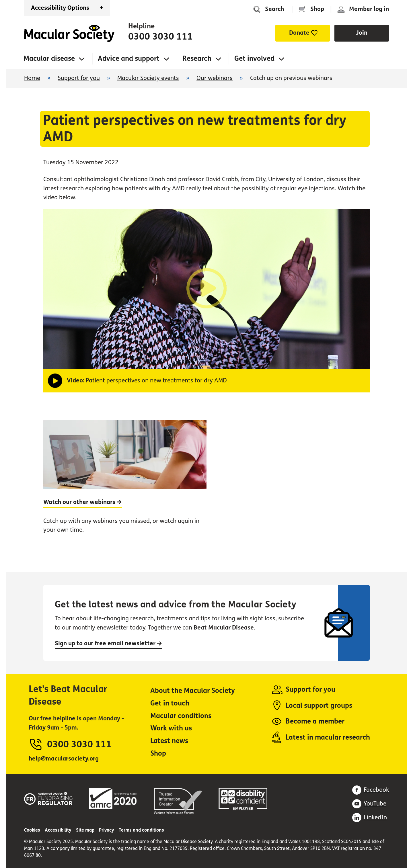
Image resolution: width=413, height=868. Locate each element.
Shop (317, 9)
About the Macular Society (193, 691)
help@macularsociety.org (64, 759)
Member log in (369, 9)
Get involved (254, 59)
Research (197, 59)
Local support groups (319, 706)
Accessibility (58, 830)
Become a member (315, 721)
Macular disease (49, 59)
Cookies (32, 830)
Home (69, 33)
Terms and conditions (141, 830)
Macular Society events (148, 78)
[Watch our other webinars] (125, 483)
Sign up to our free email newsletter (108, 643)
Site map (85, 830)
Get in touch (170, 703)
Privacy (107, 830)
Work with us (171, 728)
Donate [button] (299, 33)
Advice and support (129, 59)
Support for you (79, 78)
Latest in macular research (328, 737)
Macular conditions (181, 716)
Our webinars (215, 78)
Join (362, 33)
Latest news (169, 741)
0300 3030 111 (160, 37)
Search (274, 9)
